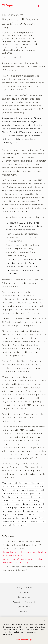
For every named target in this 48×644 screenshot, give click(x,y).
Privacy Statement (24, 588)
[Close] (45, 622)
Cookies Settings (24, 641)
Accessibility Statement (24, 602)
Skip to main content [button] (0, 0)
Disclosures (24, 592)
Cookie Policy (24, 607)
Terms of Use (24, 597)
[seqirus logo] (8, 6)
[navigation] (44, 6)
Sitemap (24, 611)
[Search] (39, 6)
